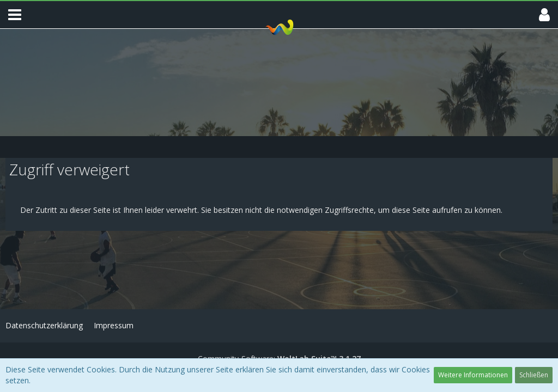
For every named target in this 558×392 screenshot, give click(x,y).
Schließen (534, 375)
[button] (15, 15)
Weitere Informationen (473, 375)
